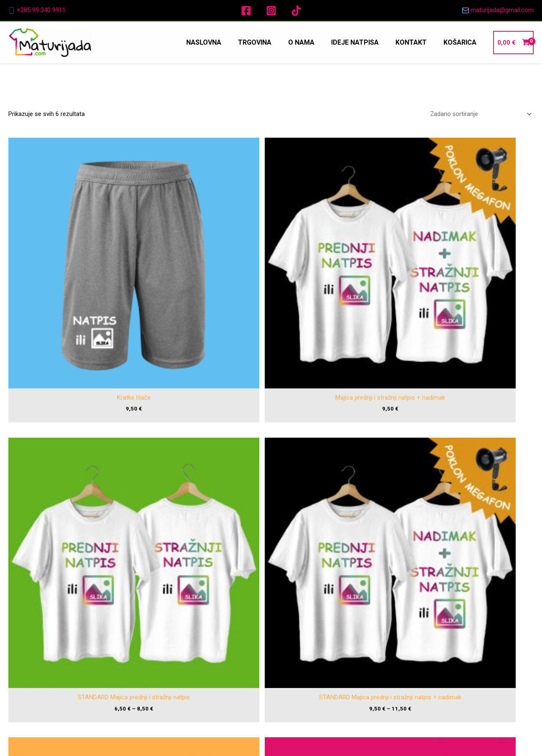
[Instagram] (271, 11)
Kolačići (424, 662)
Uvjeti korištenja (435, 616)
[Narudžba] (479, 115)
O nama (337, 631)
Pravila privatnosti (438, 651)
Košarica (337, 666)
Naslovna (337, 608)
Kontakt (337, 654)
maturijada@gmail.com (502, 10)
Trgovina (337, 620)
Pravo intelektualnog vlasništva (456, 627)
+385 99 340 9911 (41, 10)
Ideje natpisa (337, 643)
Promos (372, 739)
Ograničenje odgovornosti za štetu (461, 639)
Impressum (429, 604)
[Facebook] (246, 11)
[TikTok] (296, 11)
